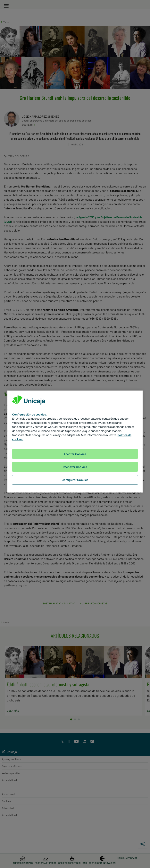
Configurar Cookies (75, 480)
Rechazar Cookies (75, 467)
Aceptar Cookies (75, 454)
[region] (75, 441)
